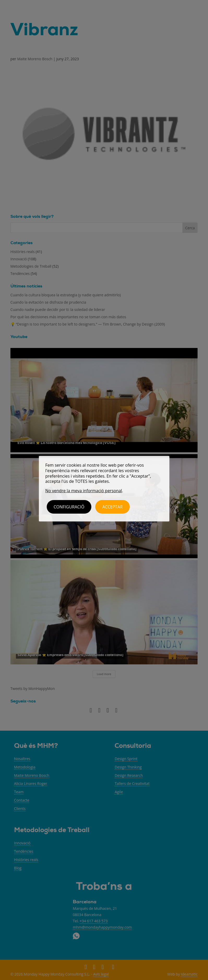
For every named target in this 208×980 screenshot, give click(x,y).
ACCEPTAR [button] (112, 507)
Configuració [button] (69, 507)
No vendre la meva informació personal (84, 491)
